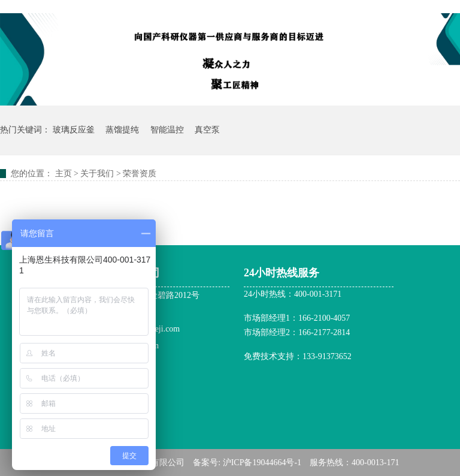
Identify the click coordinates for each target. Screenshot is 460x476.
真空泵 (207, 130)
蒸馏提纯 (122, 130)
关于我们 (97, 174)
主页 (63, 174)
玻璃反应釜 (74, 130)
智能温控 (167, 130)
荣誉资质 (140, 174)
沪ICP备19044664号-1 (262, 463)
